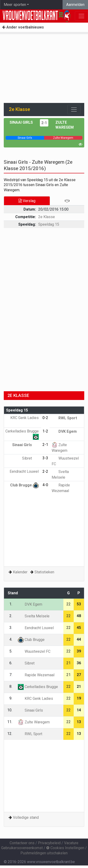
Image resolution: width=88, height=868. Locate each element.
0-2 (45, 418)
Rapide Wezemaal (36, 675)
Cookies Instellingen (65, 848)
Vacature (71, 843)
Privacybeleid (49, 843)
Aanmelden (75, 5)
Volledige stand (26, 817)
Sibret (30, 458)
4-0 (45, 485)
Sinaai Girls (21, 122)
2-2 (45, 471)
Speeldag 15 (49, 224)
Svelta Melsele (34, 616)
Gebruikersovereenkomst (22, 848)
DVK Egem (64, 431)
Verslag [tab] (27, 201)
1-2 (45, 431)
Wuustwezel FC (34, 651)
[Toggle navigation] (74, 110)
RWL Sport (64, 418)
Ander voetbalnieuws (23, 27)
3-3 (45, 458)
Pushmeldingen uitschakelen (44, 853)
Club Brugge (24, 485)
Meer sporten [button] (15, 5)
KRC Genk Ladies (35, 699)
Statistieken (44, 572)
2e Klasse (47, 217)
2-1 (44, 123)
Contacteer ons (22, 843)
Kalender (20, 572)
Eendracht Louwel (36, 628)
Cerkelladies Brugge (38, 687)
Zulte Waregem (34, 722)
